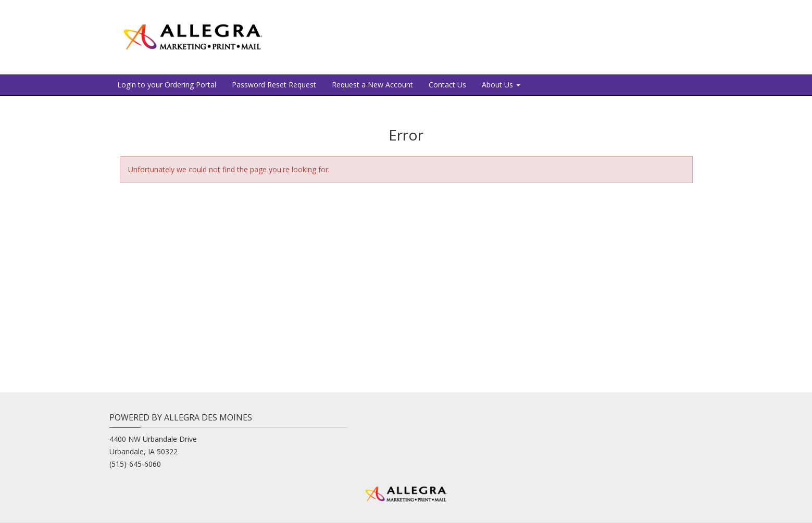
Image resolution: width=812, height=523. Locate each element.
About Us (501, 85)
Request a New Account (372, 85)
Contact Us (447, 85)
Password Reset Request (274, 85)
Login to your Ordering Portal (167, 85)
